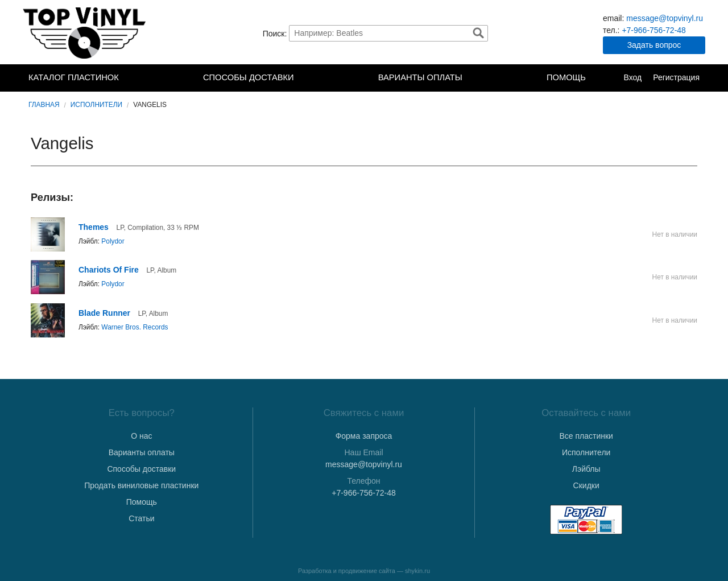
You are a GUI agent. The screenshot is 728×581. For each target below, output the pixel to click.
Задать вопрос (654, 45)
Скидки (586, 485)
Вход (632, 77)
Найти (478, 33)
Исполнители (96, 105)
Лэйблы (586, 469)
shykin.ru (417, 571)
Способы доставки (249, 77)
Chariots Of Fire (109, 270)
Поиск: (275, 33)
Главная (44, 105)
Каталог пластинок (74, 77)
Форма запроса (364, 436)
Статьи (141, 518)
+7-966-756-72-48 (653, 30)
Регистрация (676, 77)
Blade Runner (104, 313)
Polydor (113, 241)
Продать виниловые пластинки (141, 485)
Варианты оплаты (420, 77)
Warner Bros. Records (135, 327)
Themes (94, 227)
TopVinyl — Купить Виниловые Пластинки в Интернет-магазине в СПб (85, 33)
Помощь (566, 77)
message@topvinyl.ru (665, 18)
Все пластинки (586, 436)
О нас (141, 436)
